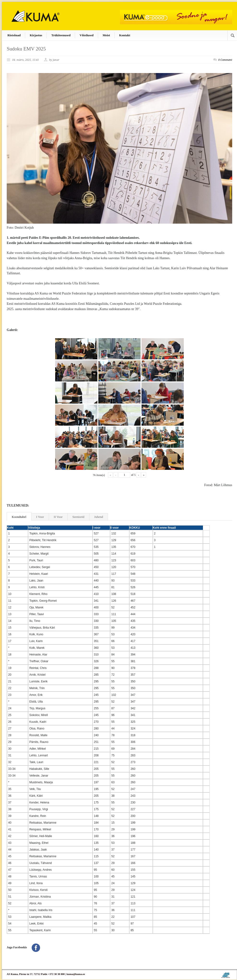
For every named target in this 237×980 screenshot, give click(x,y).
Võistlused (87, 35)
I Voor (40, 517)
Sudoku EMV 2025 (26, 49)
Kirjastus (36, 35)
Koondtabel (19, 517)
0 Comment (225, 60)
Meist (106, 35)
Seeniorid (78, 517)
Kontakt (125, 35)
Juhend (99, 517)
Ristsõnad (14, 35)
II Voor (58, 517)
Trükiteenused (61, 35)
